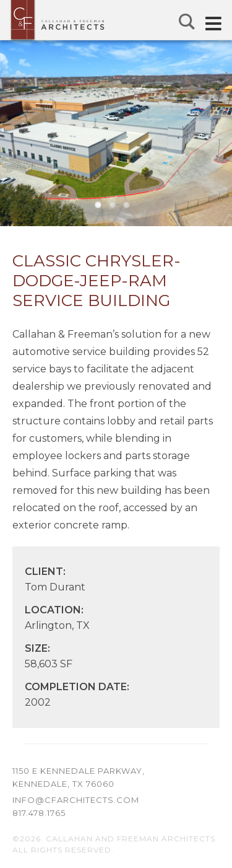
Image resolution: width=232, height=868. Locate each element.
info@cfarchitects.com (76, 800)
